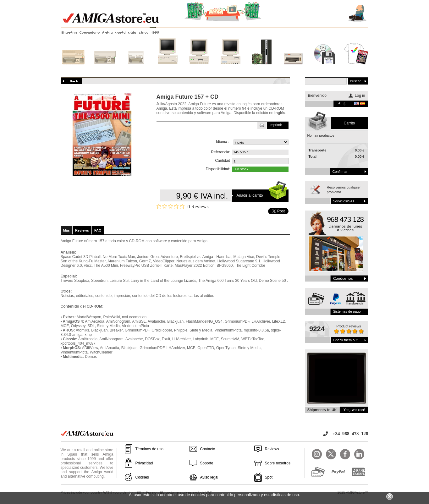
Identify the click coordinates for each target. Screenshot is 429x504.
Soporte (207, 463)
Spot (269, 477)
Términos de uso (149, 449)
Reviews (82, 230)
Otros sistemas (293, 68)
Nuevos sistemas (262, 68)
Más (66, 230)
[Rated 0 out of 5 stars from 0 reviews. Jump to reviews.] (183, 206)
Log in (360, 96)
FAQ (98, 230)
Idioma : (223, 142)
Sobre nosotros (278, 463)
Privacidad (144, 463)
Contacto (208, 449)
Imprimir (276, 125)
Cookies (142, 477)
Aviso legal (209, 477)
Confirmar (340, 172)
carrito (349, 123)
